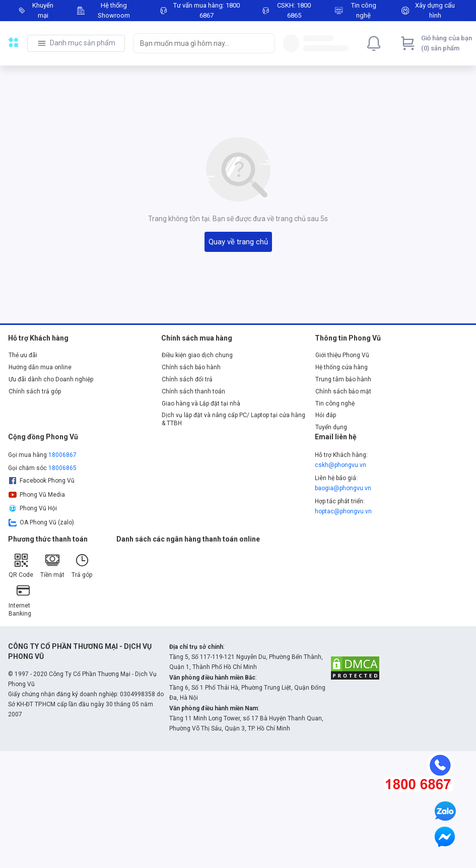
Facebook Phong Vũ (42, 481)
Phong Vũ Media (37, 495)
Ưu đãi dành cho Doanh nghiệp (51, 379)
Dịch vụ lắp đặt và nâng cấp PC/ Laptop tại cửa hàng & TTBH (233, 419)
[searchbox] (195, 43)
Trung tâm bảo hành (343, 379)
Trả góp (82, 565)
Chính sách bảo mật (343, 391)
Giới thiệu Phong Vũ (342, 355)
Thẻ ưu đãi (23, 355)
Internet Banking (20, 600)
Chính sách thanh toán (193, 391)
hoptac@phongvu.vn (343, 511)
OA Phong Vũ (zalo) (41, 522)
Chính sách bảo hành (191, 367)
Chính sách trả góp (35, 391)
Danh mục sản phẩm (83, 43)
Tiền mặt (52, 565)
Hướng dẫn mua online (40, 367)
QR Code (21, 565)
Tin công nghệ (335, 404)
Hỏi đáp (326, 415)
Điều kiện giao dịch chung (197, 355)
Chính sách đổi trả (187, 379)
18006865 (62, 468)
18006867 (62, 455)
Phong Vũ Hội (33, 508)
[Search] (265, 43)
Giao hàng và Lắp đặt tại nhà (201, 404)
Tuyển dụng (331, 427)
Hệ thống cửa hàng (342, 367)
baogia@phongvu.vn (343, 488)
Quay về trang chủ (238, 242)
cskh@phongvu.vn (341, 465)
